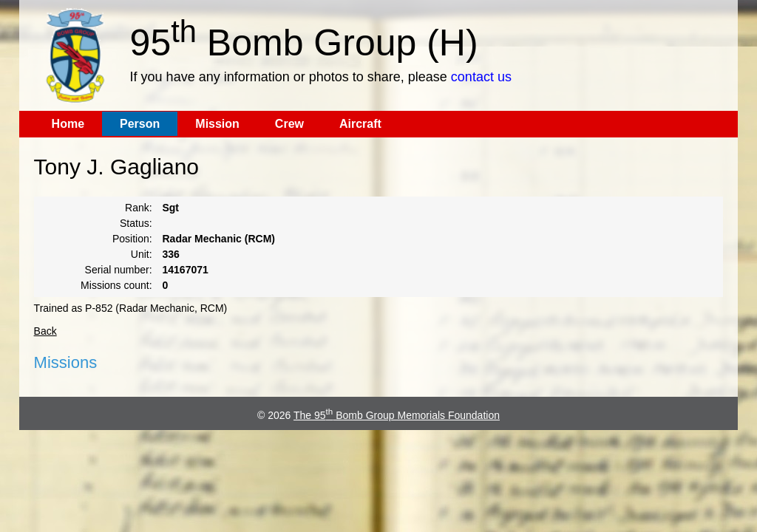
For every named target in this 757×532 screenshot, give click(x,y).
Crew (289, 124)
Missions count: (116, 285)
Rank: (139, 208)
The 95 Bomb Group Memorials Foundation (397, 415)
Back (45, 331)
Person (140, 124)
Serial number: (119, 270)
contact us (481, 77)
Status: (136, 223)
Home (68, 124)
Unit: (142, 254)
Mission (217, 124)
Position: (132, 239)
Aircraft (360, 124)
